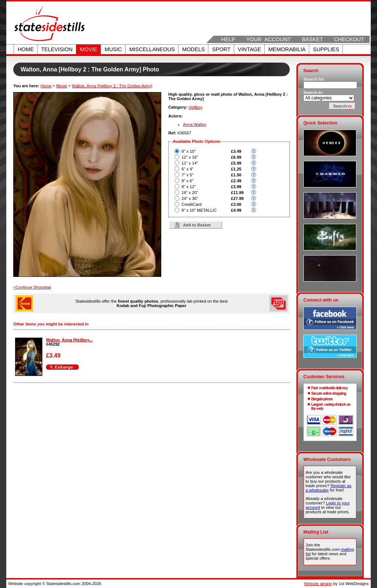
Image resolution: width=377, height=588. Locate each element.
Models (193, 49)
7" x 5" (187, 175)
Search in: (313, 92)
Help (228, 39)
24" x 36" (190, 198)
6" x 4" (187, 169)
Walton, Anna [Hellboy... (69, 340)
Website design (318, 584)
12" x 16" (190, 157)
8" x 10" (188, 151)
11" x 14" (190, 163)
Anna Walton (195, 124)
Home (26, 49)
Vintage (249, 49)
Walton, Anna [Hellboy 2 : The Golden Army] (112, 86)
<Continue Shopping (32, 287)
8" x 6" (187, 181)
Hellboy (195, 107)
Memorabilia (287, 49)
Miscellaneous (152, 49)
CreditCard (191, 204)
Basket (312, 39)
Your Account (269, 39)
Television (57, 49)
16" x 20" (190, 193)
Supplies (326, 49)
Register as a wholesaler (328, 488)
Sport (221, 49)
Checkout (349, 39)
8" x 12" (188, 187)
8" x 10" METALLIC (199, 210)
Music (113, 49)
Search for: (314, 79)
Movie (89, 49)
